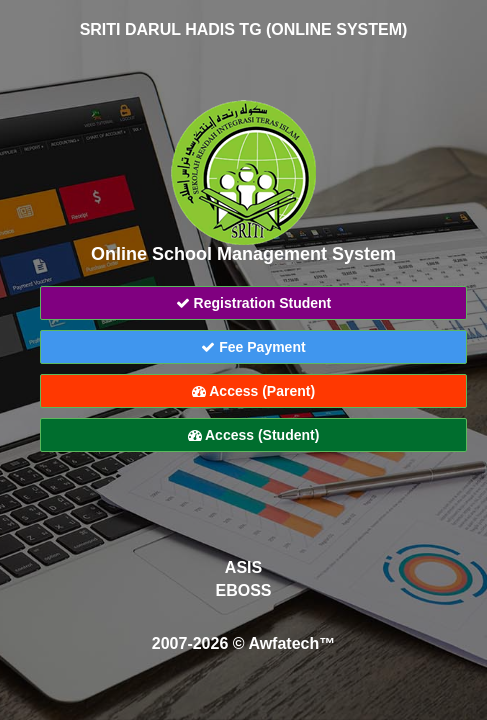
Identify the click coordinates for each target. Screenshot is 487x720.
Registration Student (254, 303)
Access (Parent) (253, 391)
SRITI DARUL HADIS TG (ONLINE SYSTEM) (244, 29)
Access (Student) (254, 435)
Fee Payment (253, 347)
